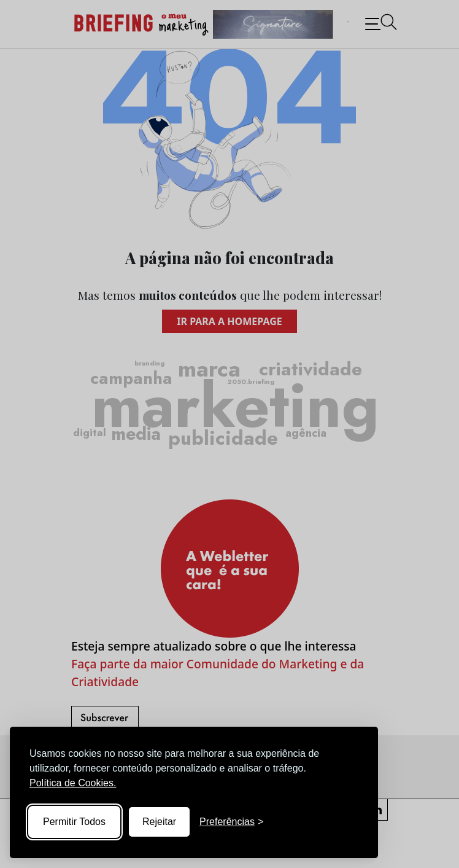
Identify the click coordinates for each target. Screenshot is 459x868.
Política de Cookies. (73, 783)
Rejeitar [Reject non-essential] (159, 822)
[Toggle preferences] (231, 822)
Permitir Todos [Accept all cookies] (74, 822)
